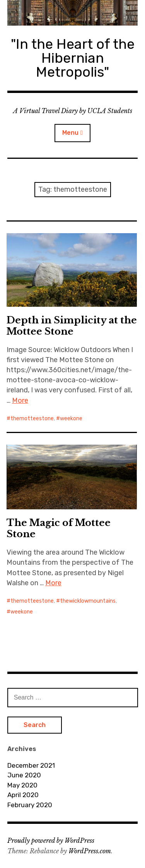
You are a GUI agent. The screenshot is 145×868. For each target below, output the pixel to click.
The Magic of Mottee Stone (59, 528)
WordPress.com (90, 851)
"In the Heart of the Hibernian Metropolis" (73, 58)
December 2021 (31, 765)
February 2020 (30, 805)
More (20, 400)
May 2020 (22, 785)
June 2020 (24, 775)
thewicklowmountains (88, 601)
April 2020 (23, 795)
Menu (70, 133)
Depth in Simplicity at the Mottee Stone (72, 326)
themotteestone (32, 419)
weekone (71, 419)
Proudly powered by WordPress (51, 840)
